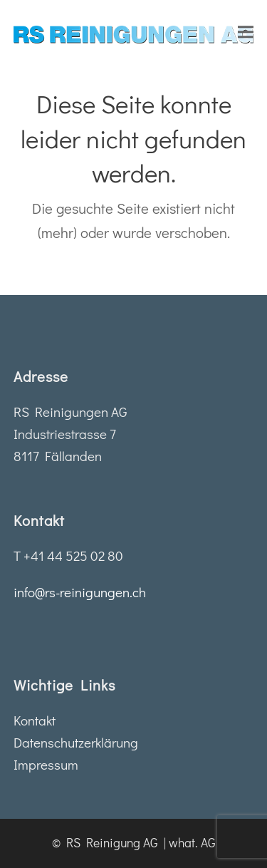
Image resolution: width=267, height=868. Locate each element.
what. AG (192, 843)
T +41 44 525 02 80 (68, 556)
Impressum (46, 764)
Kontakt (35, 720)
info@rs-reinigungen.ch (80, 592)
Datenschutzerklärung (76, 742)
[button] (246, 32)
